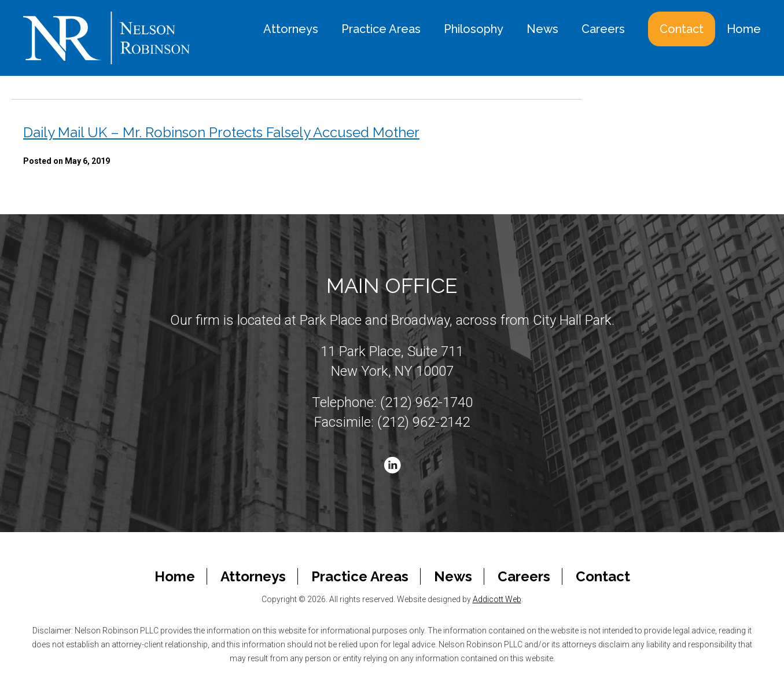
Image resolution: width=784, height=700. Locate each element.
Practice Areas (381, 29)
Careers (603, 29)
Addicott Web (497, 599)
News (542, 29)
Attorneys (291, 29)
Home (744, 29)
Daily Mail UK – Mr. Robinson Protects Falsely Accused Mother (221, 132)
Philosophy (474, 29)
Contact (682, 29)
